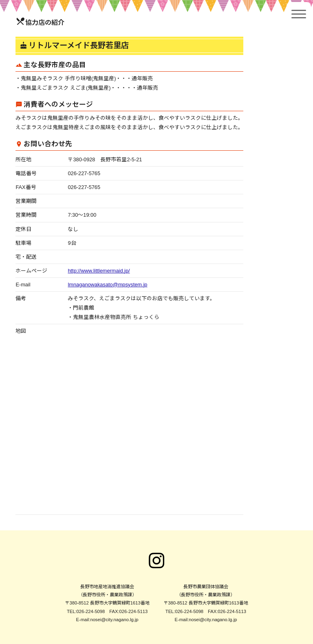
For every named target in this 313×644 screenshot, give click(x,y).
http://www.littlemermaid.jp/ (99, 271)
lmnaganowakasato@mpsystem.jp (107, 285)
